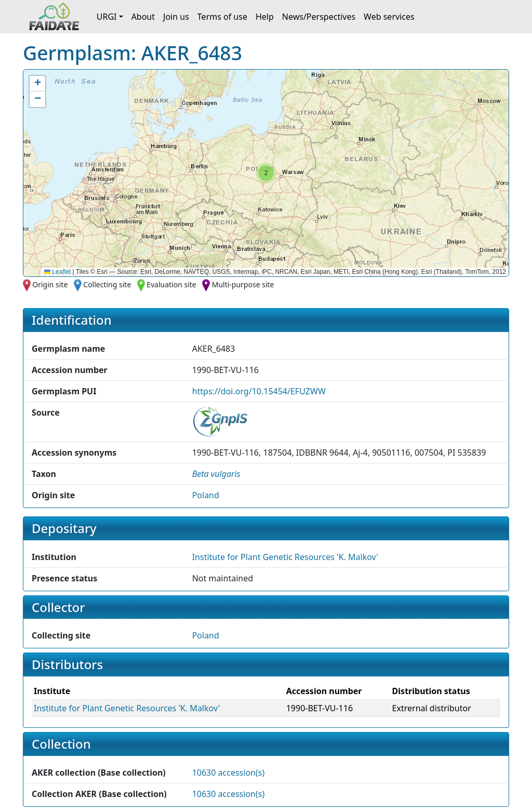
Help (265, 17)
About (143, 17)
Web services (389, 17)
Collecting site (107, 284)
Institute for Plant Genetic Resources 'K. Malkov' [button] (285, 557)
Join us (176, 17)
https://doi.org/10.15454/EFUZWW (259, 391)
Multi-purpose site (243, 284)
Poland (206, 495)
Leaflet (57, 272)
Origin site (50, 284)
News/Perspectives (319, 17)
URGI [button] (107, 17)
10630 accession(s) (229, 773)
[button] (266, 173)
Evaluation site (171, 284)
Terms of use (222, 17)
